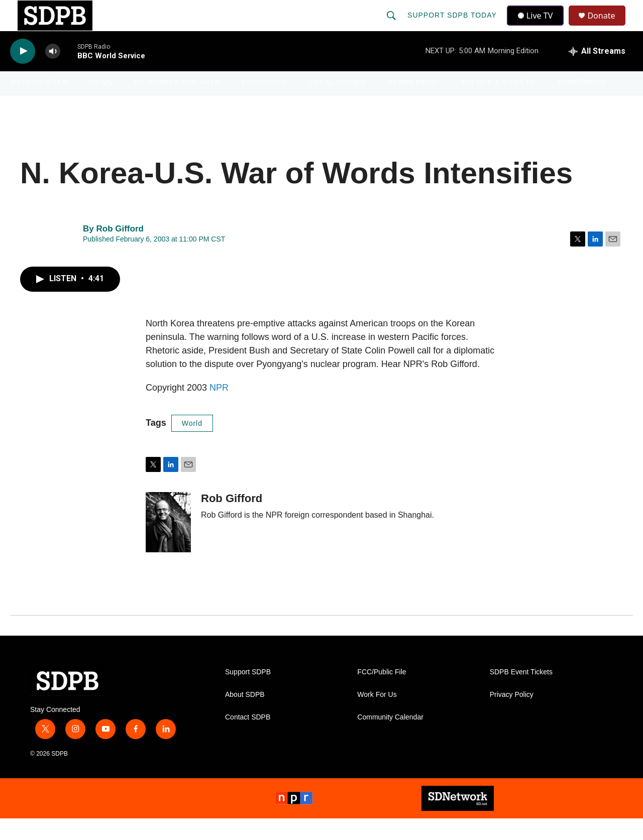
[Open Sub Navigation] (75, 104)
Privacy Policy (512, 716)
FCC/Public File (382, 694)
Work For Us (377, 716)
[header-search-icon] (392, 26)
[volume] (53, 73)
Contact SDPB (248, 739)
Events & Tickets (498, 104)
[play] (23, 73)
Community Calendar (390, 739)
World (192, 445)
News (101, 104)
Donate (607, 26)
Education (264, 104)
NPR (219, 409)
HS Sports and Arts (177, 104)
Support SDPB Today (453, 26)
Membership (413, 104)
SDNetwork (582, 104)
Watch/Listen (39, 104)
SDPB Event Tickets (521, 694)
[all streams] (597, 73)
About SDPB (245, 716)
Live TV (538, 26)
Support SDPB (248, 694)
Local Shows (337, 104)
